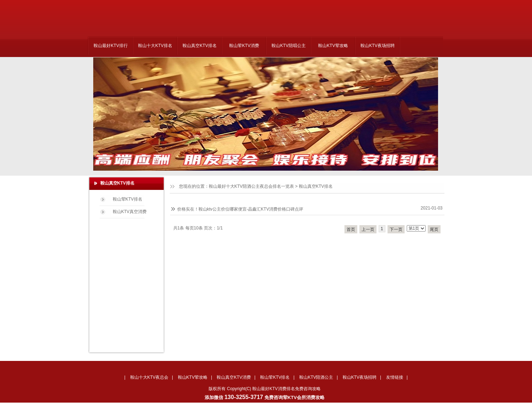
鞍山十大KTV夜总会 (149, 377)
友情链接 (395, 377)
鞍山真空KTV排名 (199, 46)
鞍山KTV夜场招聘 (377, 46)
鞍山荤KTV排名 (128, 199)
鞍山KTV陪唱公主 (288, 46)
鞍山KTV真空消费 (130, 212)
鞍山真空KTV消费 (234, 377)
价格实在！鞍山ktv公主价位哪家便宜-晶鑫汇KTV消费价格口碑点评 (240, 209)
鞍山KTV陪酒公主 (316, 377)
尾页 (434, 229)
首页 (351, 229)
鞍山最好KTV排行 (110, 46)
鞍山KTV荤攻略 (333, 46)
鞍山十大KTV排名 (155, 46)
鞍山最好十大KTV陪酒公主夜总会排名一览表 (251, 186)
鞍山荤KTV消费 (244, 46)
